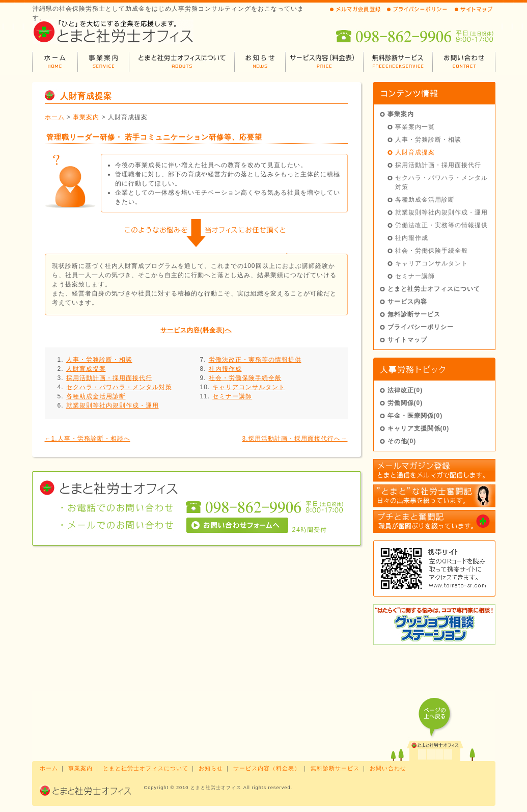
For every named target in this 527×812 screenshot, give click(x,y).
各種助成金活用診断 (96, 396)
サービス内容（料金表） (267, 768)
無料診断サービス (414, 314)
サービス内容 (407, 302)
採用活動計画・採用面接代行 (109, 378)
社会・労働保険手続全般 (245, 378)
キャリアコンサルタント (249, 387)
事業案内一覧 (415, 127)
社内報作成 (225, 369)
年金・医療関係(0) (415, 416)
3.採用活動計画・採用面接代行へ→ (295, 439)
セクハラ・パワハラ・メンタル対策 (119, 387)
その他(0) (402, 441)
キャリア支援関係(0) (419, 428)
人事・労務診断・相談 (99, 360)
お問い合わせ (388, 768)
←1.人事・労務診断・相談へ (88, 439)
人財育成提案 (86, 369)
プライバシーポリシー (421, 327)
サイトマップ (407, 340)
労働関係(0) (405, 403)
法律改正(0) (405, 390)
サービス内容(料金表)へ (196, 330)
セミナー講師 (232, 396)
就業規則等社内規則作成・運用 (113, 405)
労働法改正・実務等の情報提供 (255, 360)
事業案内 (86, 117)
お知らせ (211, 768)
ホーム (55, 117)
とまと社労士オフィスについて (434, 289)
